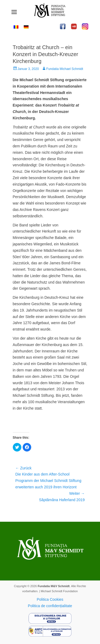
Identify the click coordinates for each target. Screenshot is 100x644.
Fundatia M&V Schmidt (54, 586)
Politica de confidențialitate (50, 606)
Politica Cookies (50, 599)
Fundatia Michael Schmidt (65, 69)
